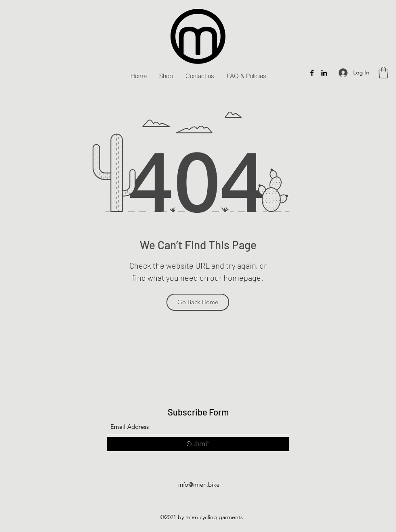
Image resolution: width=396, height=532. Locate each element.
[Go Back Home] (198, 302)
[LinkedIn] (324, 73)
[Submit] (198, 444)
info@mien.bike (199, 484)
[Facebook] (312, 73)
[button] (383, 73)
